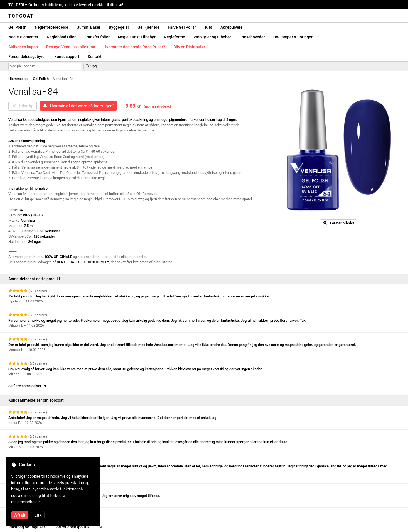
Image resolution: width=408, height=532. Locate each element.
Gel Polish (17, 27)
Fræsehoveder (252, 37)
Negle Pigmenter (23, 37)
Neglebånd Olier (61, 37)
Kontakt (95, 57)
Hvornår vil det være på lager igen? (78, 106)
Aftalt (20, 515)
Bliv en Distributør (189, 47)
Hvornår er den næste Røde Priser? (134, 47)
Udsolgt (23, 106)
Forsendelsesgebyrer (27, 57)
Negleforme (174, 37)
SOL (102, 527)
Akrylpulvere (232, 27)
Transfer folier (97, 37)
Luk (38, 515)
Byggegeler (119, 27)
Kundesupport (67, 57)
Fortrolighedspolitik (72, 527)
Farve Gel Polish (182, 27)
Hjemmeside (18, 79)
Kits (209, 27)
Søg (91, 66)
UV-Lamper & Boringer (293, 37)
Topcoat (21, 16)
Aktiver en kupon (23, 47)
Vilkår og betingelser (27, 527)
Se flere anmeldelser (28, 386)
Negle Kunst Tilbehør (137, 37)
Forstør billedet (338, 223)
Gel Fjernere (148, 27)
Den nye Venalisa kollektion (71, 47)
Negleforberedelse (51, 27)
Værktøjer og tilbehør (212, 37)
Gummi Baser (89, 27)
